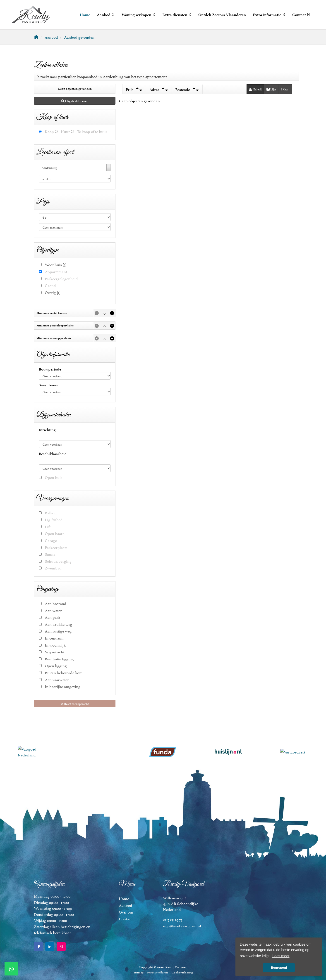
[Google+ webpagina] (61, 947)
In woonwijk (55, 645)
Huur (65, 131)
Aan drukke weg (59, 624)
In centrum (54, 638)
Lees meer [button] (281, 956)
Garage (51, 540)
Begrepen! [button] (279, 968)
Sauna (50, 554)
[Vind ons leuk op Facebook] (38, 947)
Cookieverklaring (182, 972)
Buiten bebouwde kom (64, 672)
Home (85, 15)
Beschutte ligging (59, 659)
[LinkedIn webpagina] (50, 947)
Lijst (271, 89)
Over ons (126, 912)
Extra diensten (177, 15)
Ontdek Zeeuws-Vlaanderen (222, 15)
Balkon (51, 513)
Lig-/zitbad (54, 519)
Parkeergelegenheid (61, 278)
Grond (50, 285)
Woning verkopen (139, 15)
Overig (53, 292)
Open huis (54, 477)
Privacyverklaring (158, 972)
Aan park (53, 617)
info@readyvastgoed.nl (182, 926)
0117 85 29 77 (173, 919)
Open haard (55, 533)
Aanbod (106, 15)
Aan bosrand (56, 603)
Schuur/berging (58, 561)
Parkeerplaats (56, 547)
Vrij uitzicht (55, 652)
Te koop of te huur (92, 131)
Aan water (53, 610)
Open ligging (56, 665)
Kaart (285, 89)
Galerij (255, 89)
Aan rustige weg (58, 631)
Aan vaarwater (57, 679)
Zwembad (53, 568)
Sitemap (139, 972)
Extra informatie (269, 15)
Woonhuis (56, 264)
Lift (48, 526)
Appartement (56, 271)
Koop (49, 131)
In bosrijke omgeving (63, 686)
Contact (301, 15)
